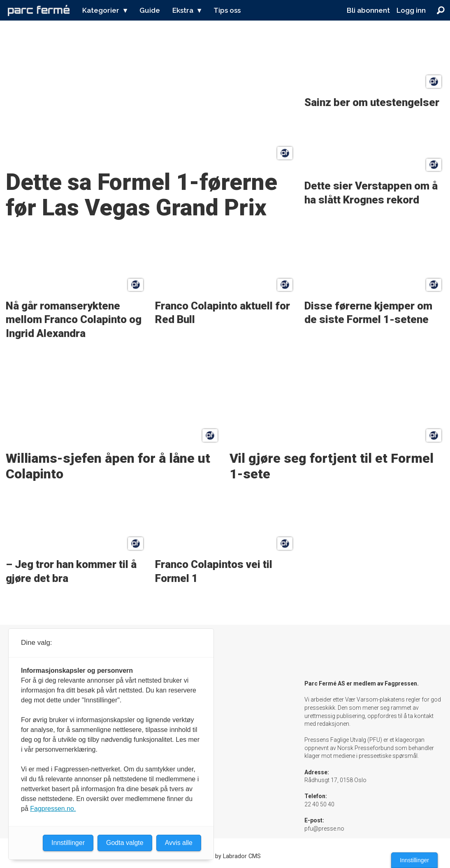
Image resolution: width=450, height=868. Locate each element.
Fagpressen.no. (53, 809)
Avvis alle (179, 843)
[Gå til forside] (39, 10)
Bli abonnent (368, 10)
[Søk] (441, 10)
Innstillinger (414, 860)
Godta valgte (125, 843)
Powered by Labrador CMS (225, 856)
